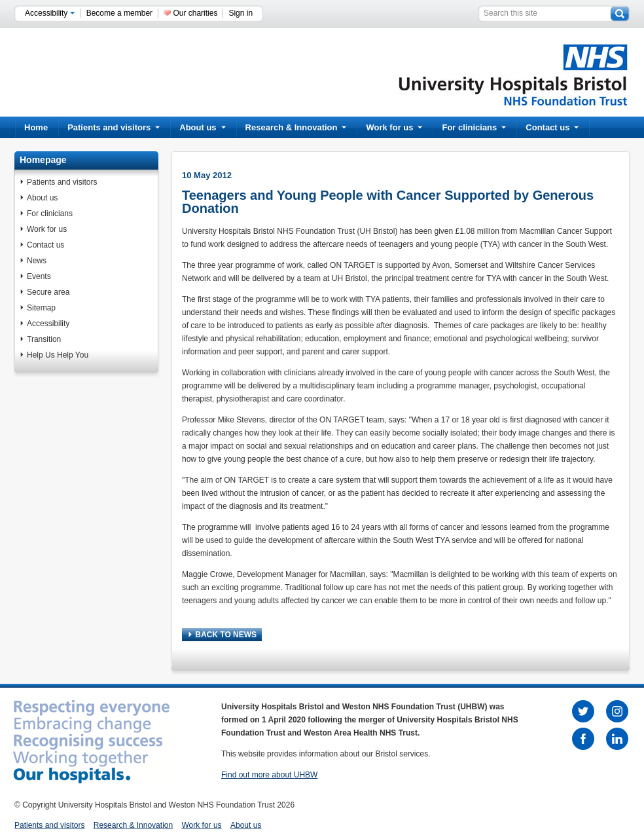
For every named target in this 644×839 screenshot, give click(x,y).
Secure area (48, 292)
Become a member (119, 13)
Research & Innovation (296, 127)
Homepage (43, 160)
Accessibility (50, 13)
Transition (44, 339)
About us (202, 127)
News (37, 261)
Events (39, 276)
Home (36, 127)
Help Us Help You (58, 355)
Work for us (394, 127)
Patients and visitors (114, 127)
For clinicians (474, 127)
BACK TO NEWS (223, 635)
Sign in (241, 13)
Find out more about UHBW (269, 775)
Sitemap (41, 308)
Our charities (195, 13)
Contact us (552, 127)
